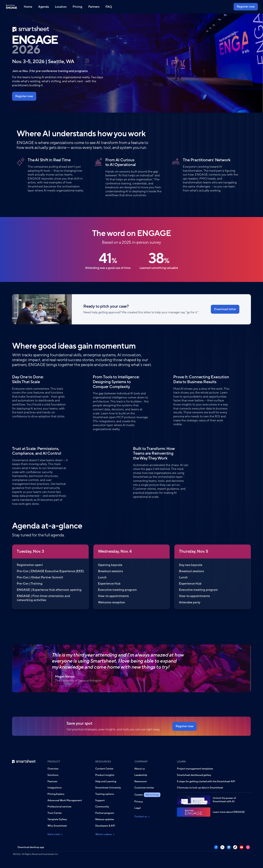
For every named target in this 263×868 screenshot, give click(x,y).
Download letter (225, 309)
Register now (246, 7)
